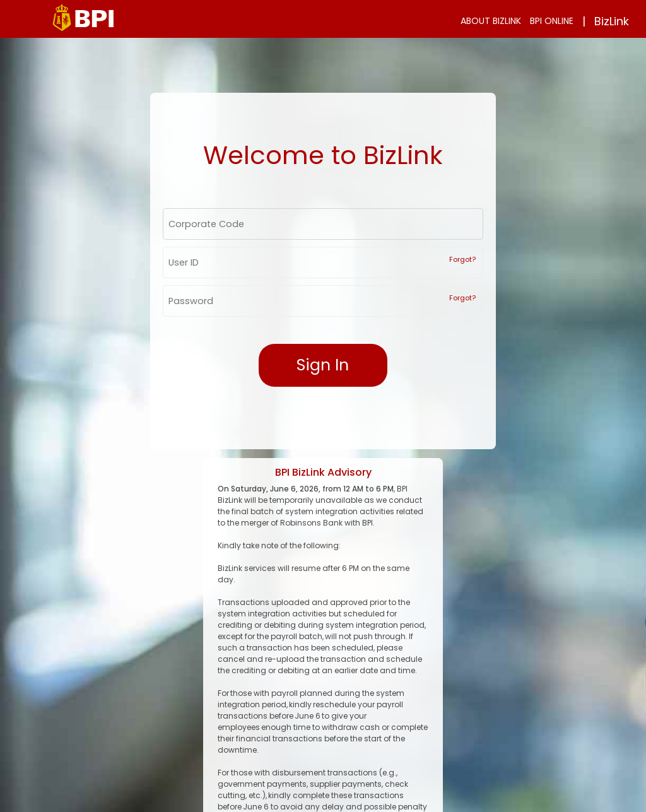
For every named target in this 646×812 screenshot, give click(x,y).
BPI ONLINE (552, 21)
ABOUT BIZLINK (491, 21)
